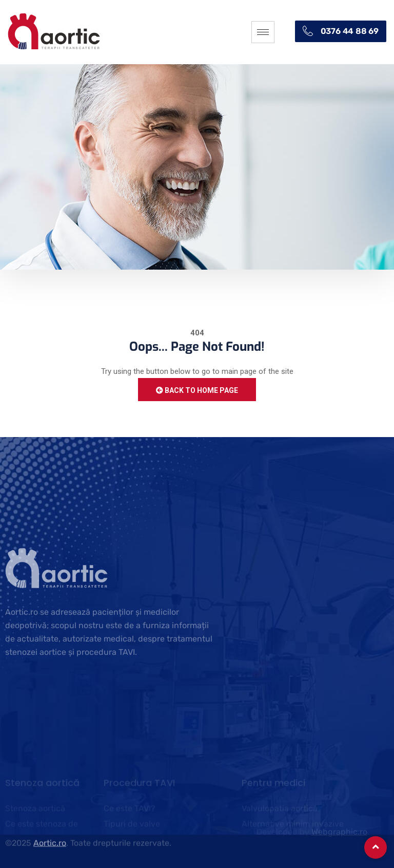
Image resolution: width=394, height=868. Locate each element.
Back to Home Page (197, 390)
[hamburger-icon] (263, 32)
